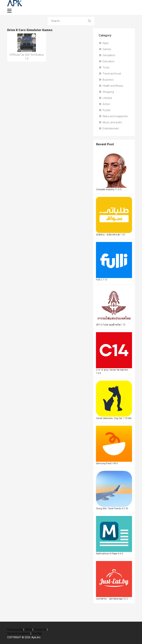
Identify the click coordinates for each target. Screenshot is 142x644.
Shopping (106, 92)
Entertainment (109, 128)
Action (104, 104)
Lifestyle (105, 98)
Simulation (107, 55)
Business (106, 80)
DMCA (28, 630)
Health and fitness (111, 86)
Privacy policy (15, 630)
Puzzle (104, 110)
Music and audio (110, 122)
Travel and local (110, 74)
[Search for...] (66, 21)
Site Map (37, 633)
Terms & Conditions (19, 633)
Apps (104, 43)
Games (105, 49)
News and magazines (113, 116)
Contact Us (40, 630)
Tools (104, 67)
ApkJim (36, 637)
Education (107, 61)
